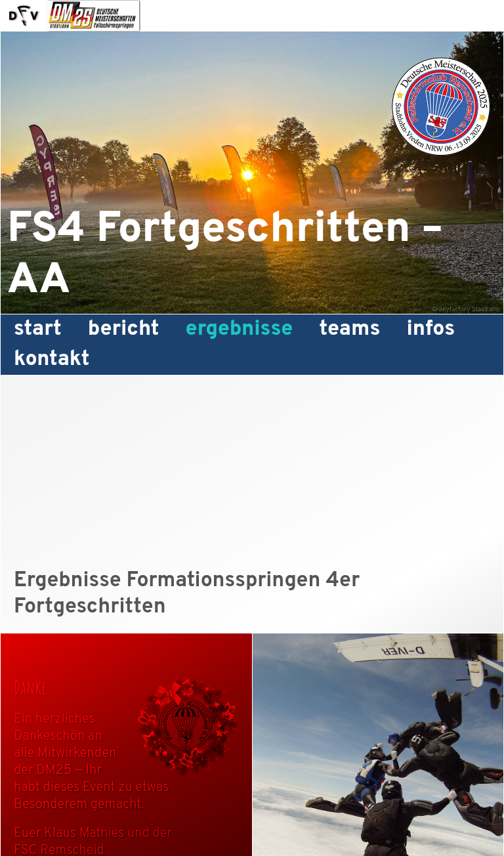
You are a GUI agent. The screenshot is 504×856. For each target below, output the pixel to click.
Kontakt (52, 360)
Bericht (124, 330)
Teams (349, 330)
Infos (430, 330)
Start (38, 330)
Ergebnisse (240, 330)
